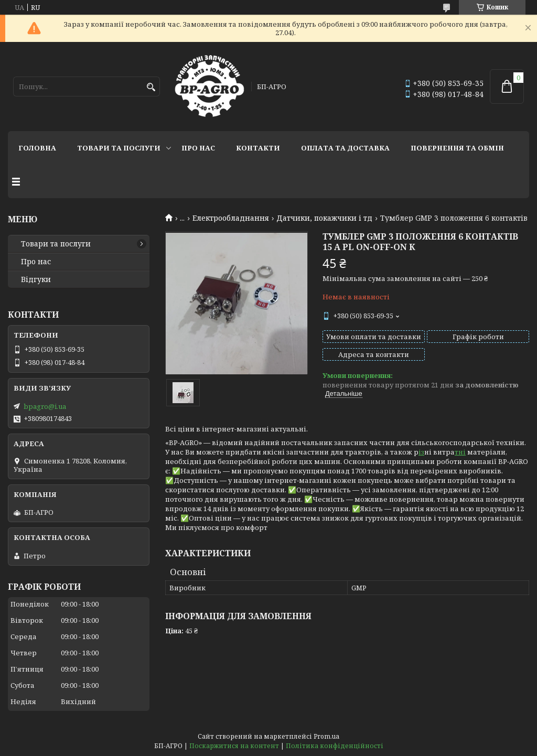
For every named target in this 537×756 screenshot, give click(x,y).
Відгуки (36, 279)
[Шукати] (151, 87)
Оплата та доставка (345, 148)
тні (460, 452)
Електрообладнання (231, 218)
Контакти (258, 148)
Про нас (198, 148)
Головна (37, 148)
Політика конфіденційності (335, 746)
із (421, 452)
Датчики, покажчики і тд (324, 218)
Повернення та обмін (457, 148)
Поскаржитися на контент (234, 746)
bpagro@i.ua (45, 406)
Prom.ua (326, 736)
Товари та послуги (119, 148)
